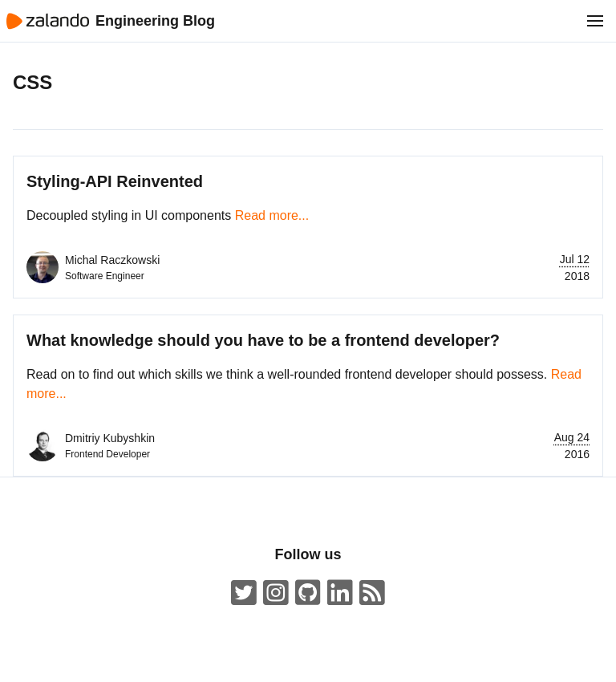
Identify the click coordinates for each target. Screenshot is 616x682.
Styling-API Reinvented (115, 181)
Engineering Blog (155, 21)
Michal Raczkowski (112, 260)
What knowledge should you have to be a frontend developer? (263, 340)
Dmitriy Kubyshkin (110, 438)
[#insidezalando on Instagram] (276, 593)
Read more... (272, 215)
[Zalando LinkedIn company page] (340, 593)
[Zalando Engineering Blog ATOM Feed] (372, 593)
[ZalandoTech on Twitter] (244, 593)
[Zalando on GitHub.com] (308, 593)
